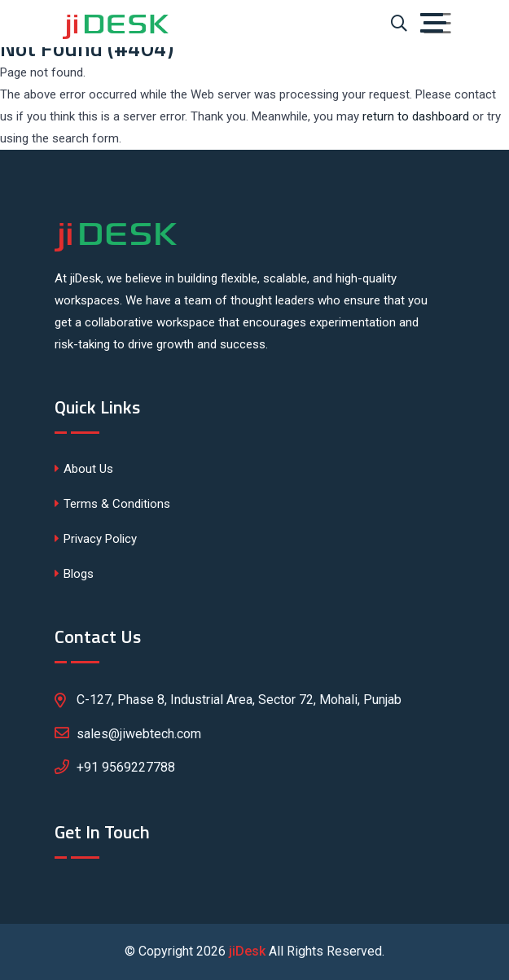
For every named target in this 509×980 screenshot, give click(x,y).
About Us (84, 469)
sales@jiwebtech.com (128, 733)
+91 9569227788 (126, 767)
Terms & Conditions (112, 504)
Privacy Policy (96, 539)
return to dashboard (416, 116)
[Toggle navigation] (437, 24)
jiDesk (247, 951)
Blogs (74, 574)
